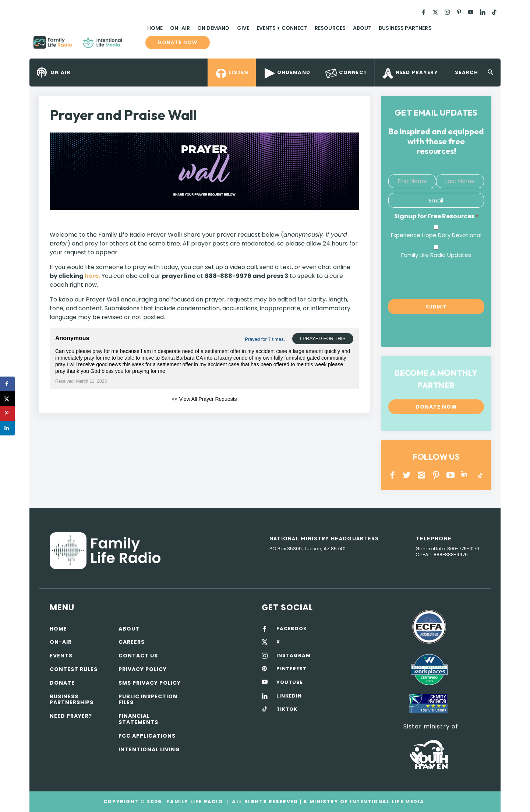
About (362, 28)
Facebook (393, 475)
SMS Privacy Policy (150, 683)
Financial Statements (138, 719)
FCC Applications (147, 736)
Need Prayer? (71, 716)
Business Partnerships (72, 700)
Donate (62, 683)
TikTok (480, 475)
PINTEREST (436, 475)
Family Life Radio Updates (436, 255)
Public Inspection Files (148, 700)
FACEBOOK (292, 629)
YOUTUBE (451, 475)
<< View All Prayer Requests (204, 399)
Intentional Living (149, 749)
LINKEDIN (465, 475)
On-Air (180, 28)
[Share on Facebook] (7, 384)
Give (243, 28)
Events (61, 656)
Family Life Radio (133, 45)
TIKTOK (287, 709)
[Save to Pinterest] (7, 413)
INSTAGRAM (422, 475)
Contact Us (138, 656)
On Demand (213, 28)
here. (92, 276)
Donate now (177, 42)
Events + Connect (282, 28)
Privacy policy (143, 669)
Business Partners (405, 28)
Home (155, 28)
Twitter (407, 475)
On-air (61, 642)
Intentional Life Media (386, 802)
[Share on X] (7, 399)
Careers (132, 642)
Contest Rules (74, 669)
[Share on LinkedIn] (7, 428)
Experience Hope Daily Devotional (436, 235)
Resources (330, 28)
